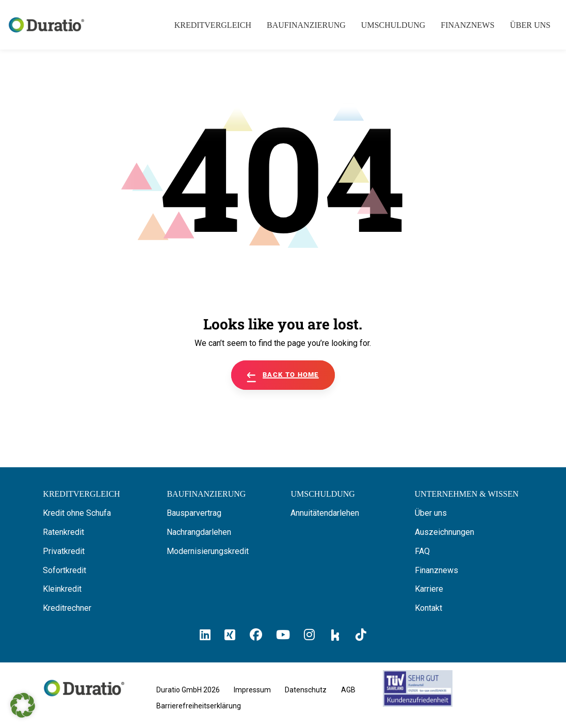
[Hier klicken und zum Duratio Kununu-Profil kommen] (335, 635)
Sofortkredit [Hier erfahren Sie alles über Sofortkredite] (64, 570)
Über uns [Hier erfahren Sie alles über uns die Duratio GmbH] (431, 513)
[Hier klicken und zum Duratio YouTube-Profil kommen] (283, 635)
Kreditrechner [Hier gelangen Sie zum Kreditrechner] (67, 608)
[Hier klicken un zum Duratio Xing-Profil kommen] (230, 635)
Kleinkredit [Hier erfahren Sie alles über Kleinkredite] (62, 589)
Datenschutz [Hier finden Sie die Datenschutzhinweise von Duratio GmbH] (306, 690)
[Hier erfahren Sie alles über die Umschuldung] (322, 494)
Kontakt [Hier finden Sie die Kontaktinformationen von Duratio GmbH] (428, 608)
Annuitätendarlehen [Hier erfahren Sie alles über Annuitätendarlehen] (325, 513)
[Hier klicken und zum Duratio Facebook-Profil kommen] (256, 635)
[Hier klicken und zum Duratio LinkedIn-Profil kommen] (205, 635)
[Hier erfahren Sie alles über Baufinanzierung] (206, 494)
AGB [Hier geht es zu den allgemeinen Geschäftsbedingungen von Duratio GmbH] (348, 690)
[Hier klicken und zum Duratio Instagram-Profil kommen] (309, 635)
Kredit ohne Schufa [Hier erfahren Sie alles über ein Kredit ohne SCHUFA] (77, 513)
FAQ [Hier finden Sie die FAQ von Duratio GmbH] (422, 551)
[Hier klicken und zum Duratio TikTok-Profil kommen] (361, 635)
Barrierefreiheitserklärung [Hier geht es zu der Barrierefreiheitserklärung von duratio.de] (199, 706)
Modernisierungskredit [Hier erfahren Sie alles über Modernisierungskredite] (208, 551)
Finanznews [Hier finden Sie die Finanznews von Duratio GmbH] (436, 570)
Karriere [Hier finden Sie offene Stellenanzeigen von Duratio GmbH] (429, 589)
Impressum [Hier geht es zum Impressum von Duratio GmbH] (252, 690)
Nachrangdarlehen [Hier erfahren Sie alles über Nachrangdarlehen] (199, 532)
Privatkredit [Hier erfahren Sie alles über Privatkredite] (64, 551)
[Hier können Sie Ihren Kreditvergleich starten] (81, 494)
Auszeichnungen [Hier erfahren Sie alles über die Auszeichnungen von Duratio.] (444, 532)
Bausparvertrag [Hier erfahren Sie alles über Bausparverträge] (194, 513)
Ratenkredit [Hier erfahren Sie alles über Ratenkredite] (63, 532)
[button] (23, 705)
